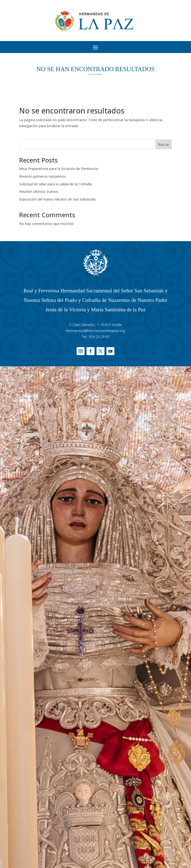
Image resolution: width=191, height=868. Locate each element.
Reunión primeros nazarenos (43, 176)
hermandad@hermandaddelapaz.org (95, 331)
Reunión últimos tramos (39, 191)
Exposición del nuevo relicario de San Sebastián (57, 199)
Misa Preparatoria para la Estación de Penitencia (59, 169)
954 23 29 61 (99, 337)
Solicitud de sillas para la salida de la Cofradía (56, 184)
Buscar (164, 144)
